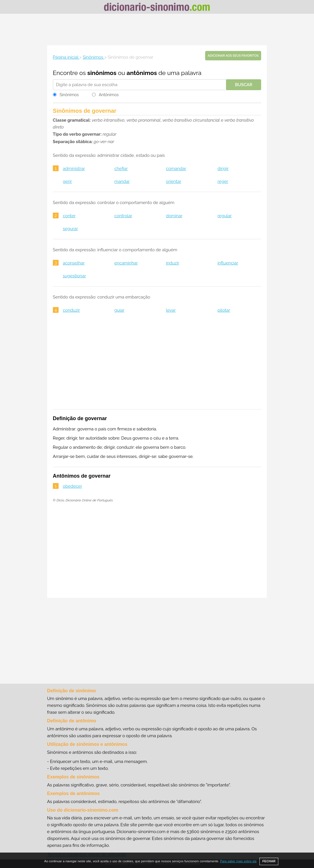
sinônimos (102, 73)
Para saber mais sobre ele (238, 861)
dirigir (223, 169)
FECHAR (269, 861)
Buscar (244, 85)
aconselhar (74, 263)
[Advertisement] (157, 29)
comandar (176, 169)
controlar (123, 216)
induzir (173, 263)
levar (171, 310)
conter (69, 216)
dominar (174, 216)
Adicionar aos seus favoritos (233, 56)
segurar (70, 229)
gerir (67, 181)
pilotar (224, 310)
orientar (174, 181)
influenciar (228, 263)
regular (225, 216)
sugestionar (74, 276)
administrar (74, 169)
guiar (119, 310)
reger (223, 181)
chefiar (121, 169)
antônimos (142, 73)
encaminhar (126, 263)
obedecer (72, 486)
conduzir (71, 310)
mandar (122, 181)
